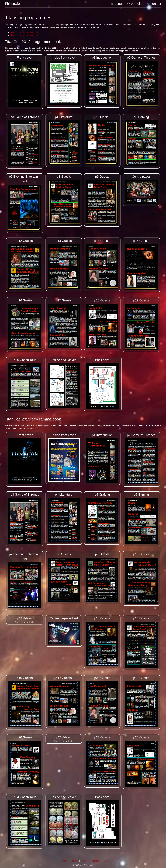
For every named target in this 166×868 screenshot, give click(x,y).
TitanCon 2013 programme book (24, 35)
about (75, 859)
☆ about (117, 4)
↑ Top (106, 859)
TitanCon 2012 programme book (24, 32)
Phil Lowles (13, 4)
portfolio (85, 859)
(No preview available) (25, 619)
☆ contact (154, 4)
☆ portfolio (135, 4)
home (65, 859)
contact (96, 859)
